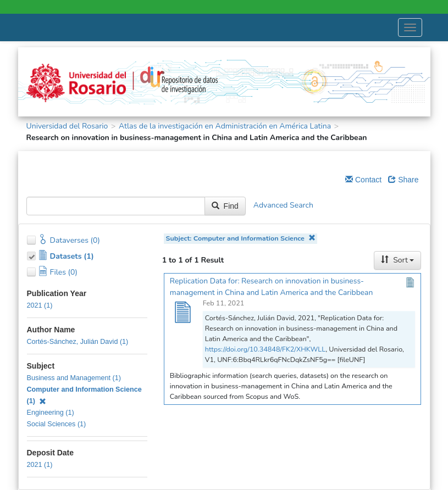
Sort (397, 260)
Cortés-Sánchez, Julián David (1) (78, 342)
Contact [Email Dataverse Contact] (363, 180)
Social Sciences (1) (57, 424)
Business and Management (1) (74, 378)
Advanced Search (283, 205)
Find (225, 206)
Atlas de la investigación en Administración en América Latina (225, 126)
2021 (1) (40, 305)
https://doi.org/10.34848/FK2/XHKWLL (265, 349)
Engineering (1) (51, 413)
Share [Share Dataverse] (403, 180)
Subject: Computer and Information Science (241, 238)
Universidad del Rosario (67, 126)
